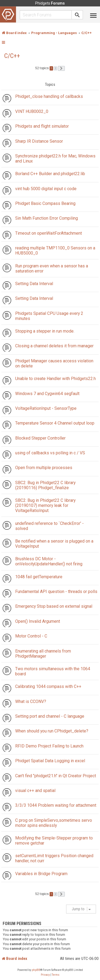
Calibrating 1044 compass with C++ (48, 686)
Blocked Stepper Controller (40, 438)
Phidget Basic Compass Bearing (45, 203)
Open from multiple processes (44, 468)
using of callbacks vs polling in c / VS (50, 453)
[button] (61, 68)
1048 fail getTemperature (39, 577)
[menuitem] (45, 975)
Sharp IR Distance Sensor (39, 141)
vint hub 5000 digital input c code (46, 189)
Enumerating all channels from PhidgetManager (43, 654)
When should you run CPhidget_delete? (52, 731)
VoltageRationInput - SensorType (46, 408)
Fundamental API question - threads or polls (56, 592)
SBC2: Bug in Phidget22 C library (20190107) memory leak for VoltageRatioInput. (45, 505)
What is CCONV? (31, 701)
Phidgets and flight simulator (42, 126)
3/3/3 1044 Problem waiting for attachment (56, 805)
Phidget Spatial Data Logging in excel (50, 761)
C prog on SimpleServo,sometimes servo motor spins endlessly (54, 823)
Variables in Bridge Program (41, 874)
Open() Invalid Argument (38, 621)
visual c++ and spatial (35, 791)
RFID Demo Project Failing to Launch (49, 746)
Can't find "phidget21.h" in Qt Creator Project (56, 776)
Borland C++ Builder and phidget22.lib (50, 174)
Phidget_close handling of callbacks (49, 96)
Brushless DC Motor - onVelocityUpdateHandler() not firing (49, 561)
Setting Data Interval (34, 284)
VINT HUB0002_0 (32, 111)
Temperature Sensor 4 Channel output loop (55, 423)
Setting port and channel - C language (50, 716)
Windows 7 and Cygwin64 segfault (47, 394)
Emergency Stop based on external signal (54, 606)
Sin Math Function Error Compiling (47, 218)
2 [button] (55, 68)
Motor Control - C (31, 636)
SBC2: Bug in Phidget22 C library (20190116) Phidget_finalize (45, 485)
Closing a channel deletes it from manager (54, 346)
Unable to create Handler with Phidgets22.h (55, 379)
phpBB (36, 970)
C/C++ (12, 56)
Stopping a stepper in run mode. (45, 331)
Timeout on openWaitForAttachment (49, 233)
